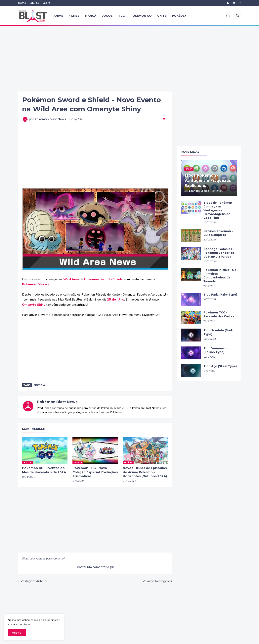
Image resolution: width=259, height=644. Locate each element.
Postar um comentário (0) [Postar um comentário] (95, 567)
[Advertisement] (130, 59)
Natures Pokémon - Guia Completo (218, 233)
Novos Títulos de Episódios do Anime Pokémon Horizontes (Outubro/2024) (145, 472)
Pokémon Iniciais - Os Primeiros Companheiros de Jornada (220, 276)
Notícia (39, 385)
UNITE (162, 16)
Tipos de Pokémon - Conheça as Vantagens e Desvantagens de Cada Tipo (219, 210)
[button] (228, 16)
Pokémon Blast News (57, 402)
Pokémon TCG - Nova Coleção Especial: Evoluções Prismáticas (95, 472)
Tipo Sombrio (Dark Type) (218, 332)
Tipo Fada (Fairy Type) (220, 295)
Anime (58, 16)
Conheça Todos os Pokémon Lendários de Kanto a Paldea (219, 253)
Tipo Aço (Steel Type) (220, 366)
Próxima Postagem (156, 581)
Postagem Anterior (34, 581)
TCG (122, 16)
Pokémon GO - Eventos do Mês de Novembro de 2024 (44, 470)
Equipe (34, 3)
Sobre (46, 3)
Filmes (74, 16)
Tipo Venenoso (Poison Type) (215, 350)
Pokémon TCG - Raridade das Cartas (219, 314)
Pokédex (179, 16)
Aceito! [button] (17, 633)
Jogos (107, 16)
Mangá (91, 16)
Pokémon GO (141, 16)
